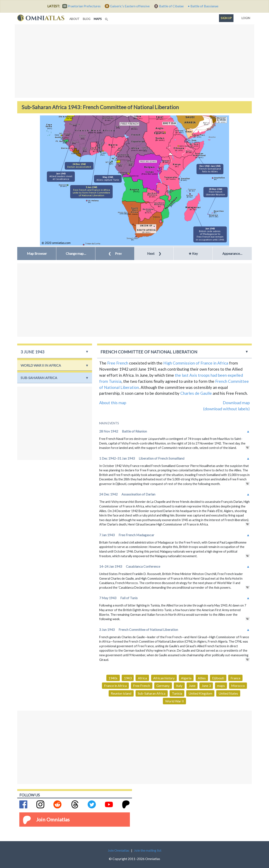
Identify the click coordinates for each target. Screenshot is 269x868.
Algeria (186, 678)
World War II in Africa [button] (41, 365)
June (192, 686)
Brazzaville (123, 173)
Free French (118, 363)
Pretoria (156, 217)
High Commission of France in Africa (196, 363)
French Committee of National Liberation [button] (149, 352)
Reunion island (121, 693)
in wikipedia (248, 448)
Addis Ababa (184, 146)
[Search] (107, 18)
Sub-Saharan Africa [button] (39, 378)
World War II (175, 701)
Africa (142, 678)
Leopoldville (134, 176)
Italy (179, 686)
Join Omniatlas (53, 819)
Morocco (238, 686)
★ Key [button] (193, 253)
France (235, 678)
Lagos (104, 153)
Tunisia (177, 693)
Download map (236, 403)
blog (87, 19)
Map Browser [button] (37, 253)
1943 (128, 678)
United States (228, 693)
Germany (163, 686)
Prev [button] (115, 253)
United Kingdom (200, 693)
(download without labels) (226, 409)
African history (164, 678)
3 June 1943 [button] (32, 352)
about (74, 19)
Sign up (226, 18)
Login (245, 17)
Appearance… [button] (232, 253)
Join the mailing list (148, 850)
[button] (76, 254)
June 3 (206, 686)
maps (99, 19)
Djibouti (218, 678)
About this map (113, 403)
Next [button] (154, 253)
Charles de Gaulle (196, 393)
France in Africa (115, 686)
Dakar (57, 135)
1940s (113, 678)
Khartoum (159, 132)
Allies (202, 678)
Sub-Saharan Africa (152, 693)
